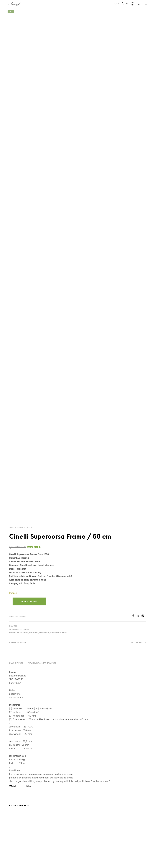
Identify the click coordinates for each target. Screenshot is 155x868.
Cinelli (29, 485)
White (64, 590)
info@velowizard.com (99, 855)
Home (12, 485)
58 (21, 586)
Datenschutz (70, 855)
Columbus (34, 590)
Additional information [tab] (42, 620)
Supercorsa (55, 590)
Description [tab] (16, 620)
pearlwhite (44, 590)
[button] (116, 4)
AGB (60, 855)
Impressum (82, 855)
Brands (20, 485)
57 (15, 590)
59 (21, 590)
